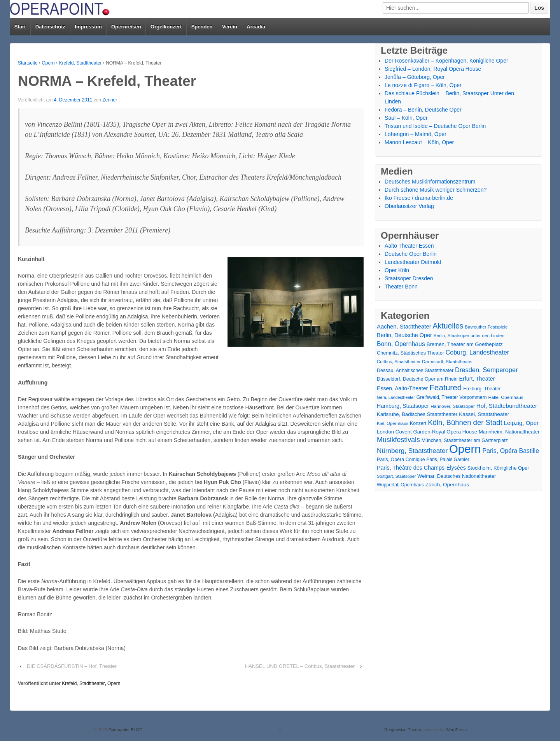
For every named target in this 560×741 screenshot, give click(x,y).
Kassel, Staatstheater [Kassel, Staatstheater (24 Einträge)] (484, 414)
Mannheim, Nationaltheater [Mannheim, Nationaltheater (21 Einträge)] (509, 432)
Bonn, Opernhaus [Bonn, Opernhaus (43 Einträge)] (401, 344)
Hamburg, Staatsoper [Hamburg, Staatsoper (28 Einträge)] (403, 406)
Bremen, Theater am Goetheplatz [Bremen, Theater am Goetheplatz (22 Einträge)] (465, 344)
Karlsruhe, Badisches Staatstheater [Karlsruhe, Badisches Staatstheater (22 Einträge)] (417, 414)
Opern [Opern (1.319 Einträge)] (465, 449)
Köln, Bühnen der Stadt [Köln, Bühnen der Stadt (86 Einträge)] (465, 422)
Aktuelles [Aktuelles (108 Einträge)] (448, 326)
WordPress (456, 730)
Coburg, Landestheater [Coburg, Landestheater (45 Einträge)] (477, 352)
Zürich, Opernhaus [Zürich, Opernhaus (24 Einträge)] (447, 485)
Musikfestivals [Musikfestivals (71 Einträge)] (398, 440)
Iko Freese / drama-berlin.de (419, 198)
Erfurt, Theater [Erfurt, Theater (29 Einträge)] (477, 379)
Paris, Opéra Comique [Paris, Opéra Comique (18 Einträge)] (401, 460)
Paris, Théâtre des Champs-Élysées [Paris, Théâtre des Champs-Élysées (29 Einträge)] (421, 468)
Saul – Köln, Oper (406, 118)
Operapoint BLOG (125, 730)
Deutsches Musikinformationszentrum (430, 182)
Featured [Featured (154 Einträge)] (445, 387)
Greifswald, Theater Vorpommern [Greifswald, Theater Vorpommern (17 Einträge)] (452, 397)
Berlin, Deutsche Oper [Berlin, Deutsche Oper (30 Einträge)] (404, 335)
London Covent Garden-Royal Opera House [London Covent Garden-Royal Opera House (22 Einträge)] (427, 432)
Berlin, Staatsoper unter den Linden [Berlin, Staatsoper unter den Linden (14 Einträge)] (469, 336)
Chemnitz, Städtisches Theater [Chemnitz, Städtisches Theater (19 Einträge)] (410, 353)
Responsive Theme (403, 730)
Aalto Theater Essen (409, 246)
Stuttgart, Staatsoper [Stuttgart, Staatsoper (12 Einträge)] (396, 476)
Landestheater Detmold (413, 262)
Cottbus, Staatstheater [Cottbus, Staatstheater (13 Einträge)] (399, 362)
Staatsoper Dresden (409, 278)
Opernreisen (126, 27)
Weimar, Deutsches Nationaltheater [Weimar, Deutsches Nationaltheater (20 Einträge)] (457, 476)
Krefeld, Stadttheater (80, 63)
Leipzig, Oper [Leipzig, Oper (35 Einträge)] (521, 423)
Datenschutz (50, 27)
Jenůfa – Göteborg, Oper (415, 77)
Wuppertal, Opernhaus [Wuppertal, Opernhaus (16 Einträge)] (400, 485)
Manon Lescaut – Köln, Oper (419, 142)
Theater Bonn (401, 287)
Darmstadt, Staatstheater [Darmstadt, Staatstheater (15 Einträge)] (447, 361)
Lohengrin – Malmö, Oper (416, 134)
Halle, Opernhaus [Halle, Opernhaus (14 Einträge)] (506, 397)
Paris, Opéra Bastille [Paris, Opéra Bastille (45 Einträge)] (511, 451)
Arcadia (256, 27)
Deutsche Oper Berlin (411, 254)
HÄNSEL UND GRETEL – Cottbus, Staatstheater (300, 666)
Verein (230, 27)
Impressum (88, 27)
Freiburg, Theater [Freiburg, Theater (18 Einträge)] (482, 389)
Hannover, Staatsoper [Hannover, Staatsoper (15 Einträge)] (453, 406)
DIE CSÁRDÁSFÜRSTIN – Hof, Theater (72, 666)
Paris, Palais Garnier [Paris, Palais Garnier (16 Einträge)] (448, 460)
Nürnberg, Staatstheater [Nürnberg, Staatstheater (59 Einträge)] (412, 451)
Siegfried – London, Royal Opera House (433, 69)
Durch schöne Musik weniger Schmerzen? (436, 190)
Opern (48, 63)
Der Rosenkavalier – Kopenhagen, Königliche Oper (446, 61)
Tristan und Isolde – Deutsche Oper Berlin (435, 126)
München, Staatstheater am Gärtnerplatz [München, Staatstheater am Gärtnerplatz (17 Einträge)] (465, 440)
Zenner (110, 100)
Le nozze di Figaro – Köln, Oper (423, 85)
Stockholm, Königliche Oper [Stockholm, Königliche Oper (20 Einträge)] (498, 468)
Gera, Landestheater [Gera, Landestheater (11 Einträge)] (396, 397)
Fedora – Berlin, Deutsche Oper (423, 110)
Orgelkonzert (166, 27)
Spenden (202, 27)
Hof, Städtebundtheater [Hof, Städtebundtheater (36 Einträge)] (507, 406)
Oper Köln (397, 270)
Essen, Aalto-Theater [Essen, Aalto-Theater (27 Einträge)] (402, 388)
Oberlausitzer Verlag (409, 206)
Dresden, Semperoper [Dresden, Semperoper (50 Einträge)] (486, 370)
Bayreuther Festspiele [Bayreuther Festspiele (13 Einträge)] (486, 327)
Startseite (28, 63)
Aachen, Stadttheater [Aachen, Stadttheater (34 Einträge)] (404, 327)
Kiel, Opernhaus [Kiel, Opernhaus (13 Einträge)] (393, 423)
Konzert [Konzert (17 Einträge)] (418, 423)
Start (20, 27)
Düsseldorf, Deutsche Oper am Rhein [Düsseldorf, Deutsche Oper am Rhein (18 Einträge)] (417, 379)
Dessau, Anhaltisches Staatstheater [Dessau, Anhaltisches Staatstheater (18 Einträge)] (415, 370)
